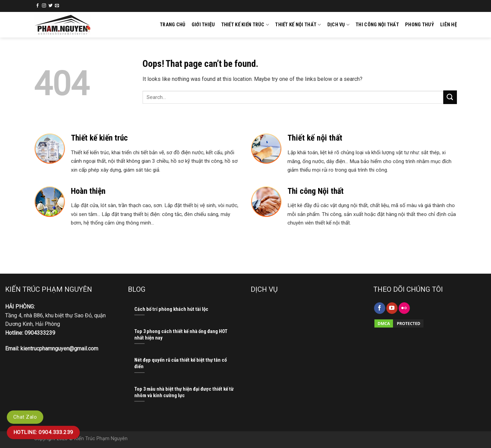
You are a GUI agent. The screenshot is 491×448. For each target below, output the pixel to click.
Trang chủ (173, 25)
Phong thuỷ (420, 25)
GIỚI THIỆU (203, 25)
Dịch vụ (339, 25)
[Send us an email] (57, 6)
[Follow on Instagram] (44, 6)
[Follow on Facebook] (38, 6)
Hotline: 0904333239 (30, 333)
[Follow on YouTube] (392, 308)
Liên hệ (449, 25)
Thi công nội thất (377, 25)
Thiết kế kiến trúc (245, 25)
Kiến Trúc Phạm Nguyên (101, 439)
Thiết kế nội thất (298, 25)
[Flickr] (404, 308)
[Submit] (450, 97)
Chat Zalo (25, 417)
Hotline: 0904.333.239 (45, 432)
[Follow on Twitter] (50, 6)
